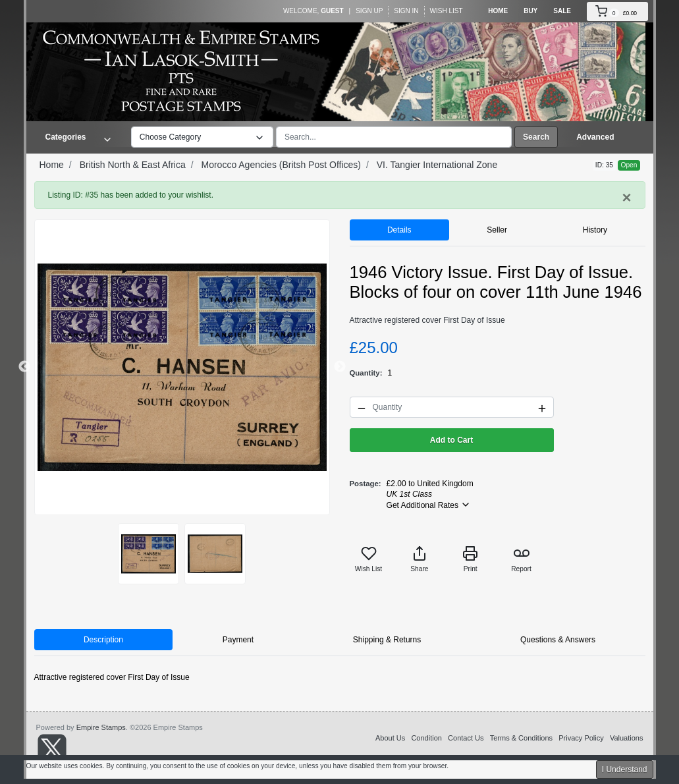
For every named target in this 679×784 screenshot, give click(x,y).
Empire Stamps (101, 727)
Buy (530, 11)
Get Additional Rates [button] (429, 505)
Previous (24, 367)
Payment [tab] (238, 640)
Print (470, 559)
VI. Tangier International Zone (437, 165)
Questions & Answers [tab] (558, 640)
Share (419, 559)
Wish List (447, 11)
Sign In (406, 11)
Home (498, 11)
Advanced (595, 137)
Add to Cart (451, 440)
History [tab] (595, 230)
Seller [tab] (497, 230)
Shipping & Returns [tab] (387, 640)
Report (521, 559)
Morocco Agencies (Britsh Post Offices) (281, 165)
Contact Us (466, 738)
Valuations (627, 738)
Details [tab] (399, 230)
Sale (562, 11)
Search (536, 137)
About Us (390, 738)
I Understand (625, 770)
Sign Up (369, 11)
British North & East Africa (133, 165)
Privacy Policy (581, 738)
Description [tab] (103, 640)
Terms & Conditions (521, 738)
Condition (426, 738)
